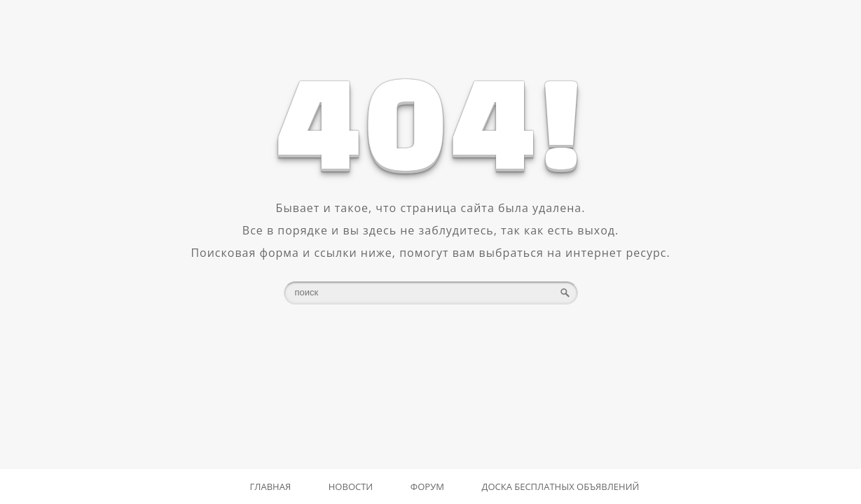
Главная (271, 486)
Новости (351, 486)
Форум (427, 486)
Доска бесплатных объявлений (561, 486)
